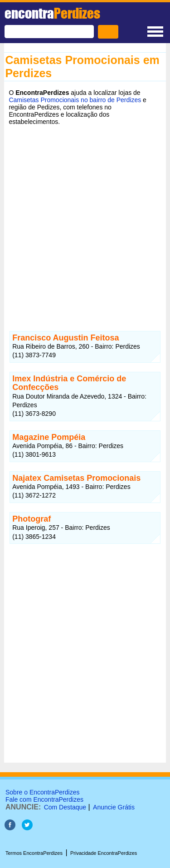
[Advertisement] (85, 221)
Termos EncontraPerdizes (34, 853)
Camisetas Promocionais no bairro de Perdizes (75, 100)
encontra (52, 13)
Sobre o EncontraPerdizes (42, 792)
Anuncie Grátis (114, 807)
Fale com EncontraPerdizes (44, 799)
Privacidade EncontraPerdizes (104, 853)
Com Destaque (65, 807)
